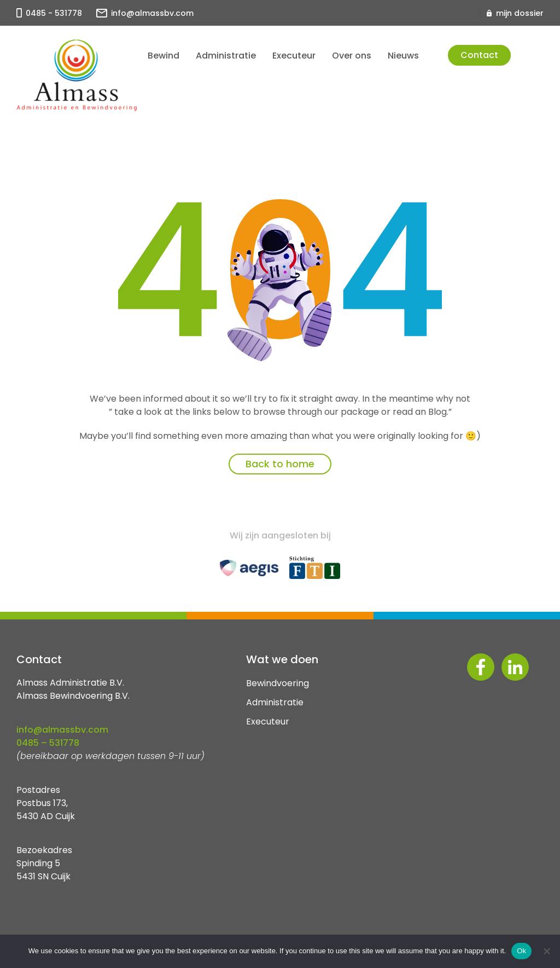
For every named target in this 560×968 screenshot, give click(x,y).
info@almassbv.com (152, 13)
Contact (479, 55)
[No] (546, 951)
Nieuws (403, 56)
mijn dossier (520, 13)
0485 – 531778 (48, 743)
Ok (521, 951)
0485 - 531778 (54, 13)
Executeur (294, 56)
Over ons (352, 56)
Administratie (226, 56)
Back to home (280, 464)
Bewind (164, 56)
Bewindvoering (278, 683)
